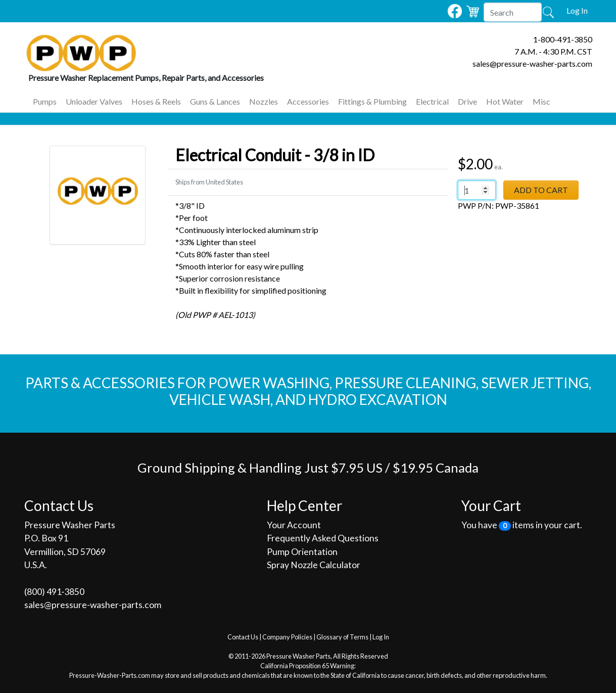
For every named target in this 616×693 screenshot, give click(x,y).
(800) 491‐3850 (55, 592)
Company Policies (287, 637)
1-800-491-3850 (563, 39)
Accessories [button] (308, 101)
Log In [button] (577, 10)
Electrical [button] (432, 101)
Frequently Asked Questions (323, 538)
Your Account (294, 525)
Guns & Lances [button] (215, 101)
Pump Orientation (302, 552)
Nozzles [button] (264, 101)
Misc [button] (541, 101)
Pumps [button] (45, 101)
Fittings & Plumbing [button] (372, 101)
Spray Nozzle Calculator (314, 565)
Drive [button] (467, 101)
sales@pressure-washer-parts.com (532, 63)
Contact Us (243, 637)
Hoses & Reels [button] (156, 101)
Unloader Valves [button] (94, 101)
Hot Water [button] (505, 101)
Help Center (304, 505)
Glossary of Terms (342, 637)
